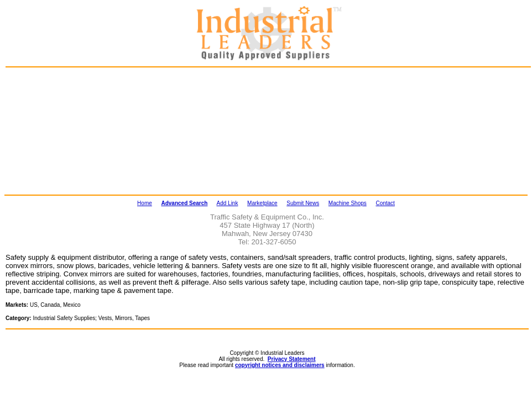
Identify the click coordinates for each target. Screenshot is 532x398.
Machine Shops (348, 203)
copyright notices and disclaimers (280, 365)
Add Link (228, 203)
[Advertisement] (64, 130)
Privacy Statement (292, 359)
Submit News (303, 203)
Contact (385, 203)
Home (145, 203)
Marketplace (262, 203)
